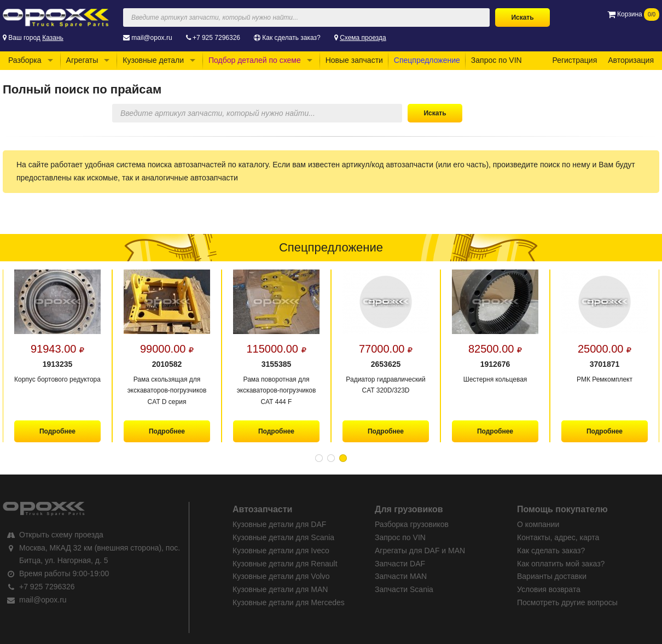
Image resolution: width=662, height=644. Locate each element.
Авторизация (631, 60)
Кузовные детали (153, 60)
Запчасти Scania (404, 589)
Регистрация (574, 60)
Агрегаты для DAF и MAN (420, 551)
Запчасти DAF (400, 564)
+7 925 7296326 (216, 38)
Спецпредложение (427, 60)
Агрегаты (82, 60)
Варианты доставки (552, 576)
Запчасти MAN (401, 576)
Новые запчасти (354, 60)
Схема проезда (363, 38)
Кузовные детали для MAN (280, 589)
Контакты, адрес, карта (558, 537)
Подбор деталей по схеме (255, 60)
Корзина (633, 14)
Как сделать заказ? (291, 38)
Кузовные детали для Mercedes (289, 602)
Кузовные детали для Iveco (281, 551)
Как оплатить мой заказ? (561, 564)
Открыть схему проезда (61, 535)
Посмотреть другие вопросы (567, 602)
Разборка (25, 60)
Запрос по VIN (496, 60)
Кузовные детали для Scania (283, 537)
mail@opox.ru (152, 38)
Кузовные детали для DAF (279, 524)
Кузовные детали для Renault (285, 564)
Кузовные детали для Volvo (281, 576)
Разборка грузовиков (412, 524)
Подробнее (57, 431)
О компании (538, 524)
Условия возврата (549, 589)
